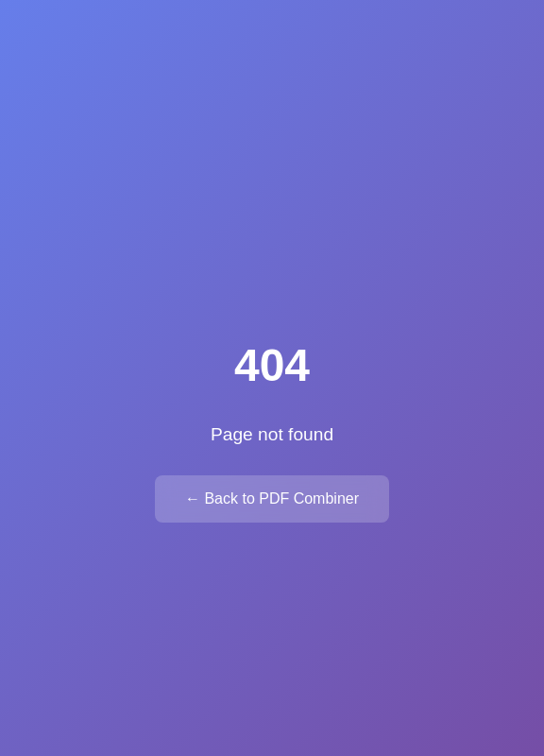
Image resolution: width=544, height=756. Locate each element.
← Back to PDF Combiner (272, 498)
